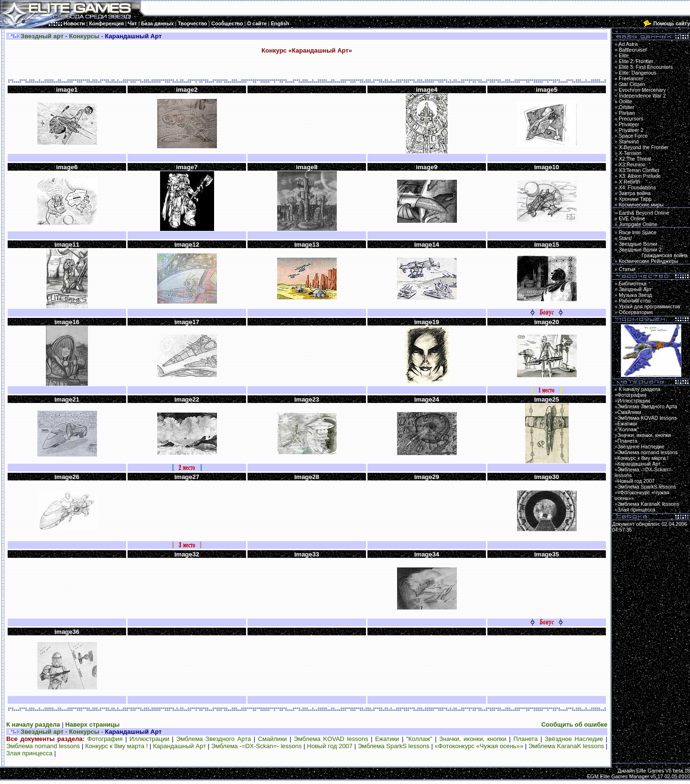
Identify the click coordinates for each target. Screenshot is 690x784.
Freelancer (631, 78)
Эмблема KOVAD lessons (331, 739)
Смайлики (273, 739)
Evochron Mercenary (642, 90)
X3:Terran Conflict (639, 170)
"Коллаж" (419, 739)
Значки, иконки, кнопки (473, 739)
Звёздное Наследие (574, 739)
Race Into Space (638, 232)
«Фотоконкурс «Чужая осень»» (479, 746)
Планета (525, 739)
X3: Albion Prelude (640, 176)
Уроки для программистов (650, 306)
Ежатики (387, 739)
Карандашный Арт (179, 746)
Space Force (633, 136)
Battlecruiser (633, 50)
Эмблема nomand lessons (43, 746)
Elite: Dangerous (638, 73)
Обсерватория (636, 312)
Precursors (631, 119)
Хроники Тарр (635, 199)
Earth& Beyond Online (644, 213)
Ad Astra (628, 44)
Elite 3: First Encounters (646, 67)
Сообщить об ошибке (574, 724)
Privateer (629, 124)
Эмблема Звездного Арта (214, 739)
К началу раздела (33, 724)
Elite (624, 55)
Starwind (629, 142)
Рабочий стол (635, 301)
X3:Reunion (632, 164)
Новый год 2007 (330, 746)
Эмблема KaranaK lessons (566, 746)
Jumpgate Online (638, 224)
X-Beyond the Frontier (644, 147)
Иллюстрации (149, 739)
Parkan (627, 113)
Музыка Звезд (635, 295)
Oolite (625, 101)
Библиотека (633, 283)
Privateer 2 (631, 130)
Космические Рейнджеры (648, 261)
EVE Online (632, 218)
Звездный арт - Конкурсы (60, 36)
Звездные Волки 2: (651, 252)
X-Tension (630, 153)
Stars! (625, 238)
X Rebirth (629, 182)
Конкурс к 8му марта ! (116, 746)
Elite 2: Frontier (636, 61)
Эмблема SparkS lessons (394, 746)
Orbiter (627, 107)
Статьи (627, 269)
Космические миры (641, 205)
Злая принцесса (29, 753)
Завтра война (635, 193)
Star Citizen (632, 84)
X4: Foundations (637, 187)
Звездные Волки (638, 244)
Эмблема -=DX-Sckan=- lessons (257, 746)
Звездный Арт (635, 289)
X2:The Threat (635, 159)
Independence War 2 (642, 96)
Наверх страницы (92, 724)
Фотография (105, 739)
